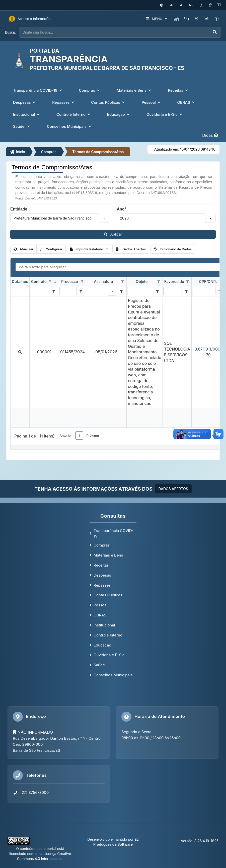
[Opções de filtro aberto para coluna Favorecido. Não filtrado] (188, 281)
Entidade (19, 208)
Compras (49, 151)
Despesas (102, 574)
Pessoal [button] (152, 102)
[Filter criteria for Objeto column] (158, 290)
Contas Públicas (108, 594)
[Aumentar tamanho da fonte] (192, 5)
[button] (104, 218)
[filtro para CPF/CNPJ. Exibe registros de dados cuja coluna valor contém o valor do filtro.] (204, 290)
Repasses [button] (64, 102)
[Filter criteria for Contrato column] (54, 290)
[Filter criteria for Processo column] (81, 290)
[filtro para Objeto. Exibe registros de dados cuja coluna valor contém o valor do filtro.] (140, 290)
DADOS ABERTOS (173, 488)
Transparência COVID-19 (114, 533)
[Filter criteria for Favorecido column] (186, 290)
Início (18, 151)
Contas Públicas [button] (108, 102)
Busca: (10, 32)
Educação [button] (119, 114)
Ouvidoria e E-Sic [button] (165, 114)
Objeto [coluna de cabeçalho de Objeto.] (142, 281)
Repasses (102, 584)
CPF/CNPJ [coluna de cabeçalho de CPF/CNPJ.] (208, 281)
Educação (102, 644)
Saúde (99, 664)
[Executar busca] (215, 32)
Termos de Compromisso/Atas (98, 151)
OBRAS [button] (186, 102)
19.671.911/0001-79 (208, 351)
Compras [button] (90, 90)
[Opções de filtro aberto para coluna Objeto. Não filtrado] (159, 281)
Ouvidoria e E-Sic (109, 654)
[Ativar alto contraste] (168, 5)
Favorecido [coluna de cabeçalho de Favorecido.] (174, 281)
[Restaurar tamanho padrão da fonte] (184, 5)
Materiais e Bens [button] (134, 90)
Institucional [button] (27, 114)
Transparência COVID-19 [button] (38, 90)
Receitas (101, 564)
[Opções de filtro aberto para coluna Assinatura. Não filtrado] (123, 281)
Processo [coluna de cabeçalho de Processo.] (70, 281)
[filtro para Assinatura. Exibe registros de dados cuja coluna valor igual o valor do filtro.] (97, 290)
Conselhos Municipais (113, 674)
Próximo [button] (93, 435)
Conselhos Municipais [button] (69, 126)
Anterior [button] (66, 435)
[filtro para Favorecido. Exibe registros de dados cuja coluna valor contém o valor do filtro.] (173, 290)
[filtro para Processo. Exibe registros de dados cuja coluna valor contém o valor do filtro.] (68, 290)
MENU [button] (146, 18)
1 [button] (79, 435)
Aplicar (113, 233)
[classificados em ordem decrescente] (55, 281)
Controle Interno (108, 634)
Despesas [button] (25, 102)
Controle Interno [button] (74, 114)
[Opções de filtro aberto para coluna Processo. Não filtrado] (82, 281)
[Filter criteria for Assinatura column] (121, 290)
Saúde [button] (22, 126)
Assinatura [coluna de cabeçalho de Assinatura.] (103, 281)
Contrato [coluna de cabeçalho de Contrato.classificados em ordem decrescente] (39, 281)
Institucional (104, 624)
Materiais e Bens (108, 554)
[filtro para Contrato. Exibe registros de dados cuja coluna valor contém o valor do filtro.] (40, 290)
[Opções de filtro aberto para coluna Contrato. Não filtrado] (50, 281)
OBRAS (100, 614)
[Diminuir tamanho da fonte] (176, 5)
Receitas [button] (178, 90)
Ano (122, 208)
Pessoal (100, 605)
